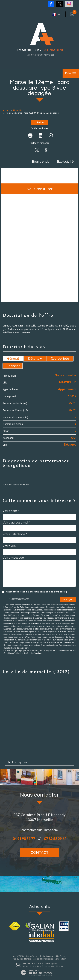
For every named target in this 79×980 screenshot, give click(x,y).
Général (13, 358)
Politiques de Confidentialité (56, 651)
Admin (63, 959)
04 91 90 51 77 (24, 839)
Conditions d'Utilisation (13, 653)
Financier (13, 366)
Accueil (6, 110)
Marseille (18, 110)
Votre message (13, 558)
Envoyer (68, 600)
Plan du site (18, 959)
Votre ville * (10, 546)
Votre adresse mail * (16, 523)
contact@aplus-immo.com (39, 830)
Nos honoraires (47, 959)
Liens (57, 959)
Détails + (35, 358)
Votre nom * (11, 511)
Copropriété (60, 358)
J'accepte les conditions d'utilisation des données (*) (36, 592)
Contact (39, 853)
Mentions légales (32, 959)
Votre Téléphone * (15, 534)
